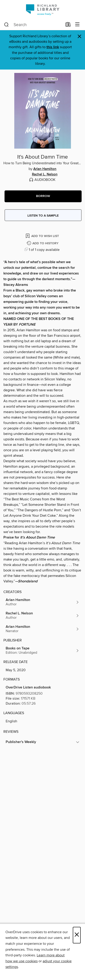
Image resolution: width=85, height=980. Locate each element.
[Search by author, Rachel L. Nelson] (42, 616)
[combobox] (33, 25)
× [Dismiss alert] (79, 36)
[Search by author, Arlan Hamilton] (42, 602)
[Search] (6, 25)
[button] (43, 196)
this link (53, 47)
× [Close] (77, 935)
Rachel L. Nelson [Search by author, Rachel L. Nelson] (45, 175)
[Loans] (68, 25)
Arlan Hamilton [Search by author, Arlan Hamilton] (45, 169)
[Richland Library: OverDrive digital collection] (42, 10)
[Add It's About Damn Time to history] (43, 243)
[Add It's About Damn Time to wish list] (43, 236)
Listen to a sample (43, 216)
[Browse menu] (77, 25)
